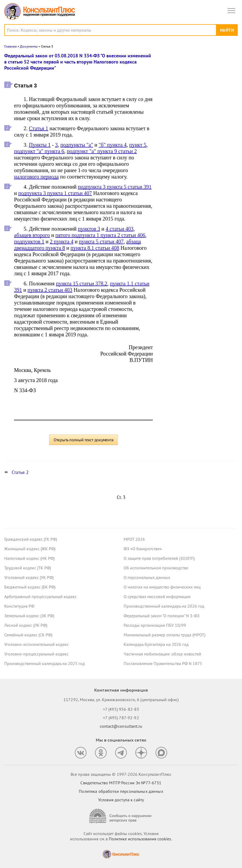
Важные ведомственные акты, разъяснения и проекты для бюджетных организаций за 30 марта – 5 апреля (198, 144)
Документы (29, 46)
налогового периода (36, 177)
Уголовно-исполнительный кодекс (36, 644)
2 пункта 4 (62, 242)
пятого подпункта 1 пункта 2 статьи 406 (100, 235)
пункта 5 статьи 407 (101, 242)
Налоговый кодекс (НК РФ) (29, 558)
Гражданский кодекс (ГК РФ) (31, 539)
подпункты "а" (77, 145)
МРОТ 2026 (134, 539)
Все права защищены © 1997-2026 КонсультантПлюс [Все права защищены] (121, 774)
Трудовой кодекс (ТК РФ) (28, 568)
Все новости (175, 192)
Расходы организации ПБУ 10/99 (155, 625)
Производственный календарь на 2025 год (45, 663)
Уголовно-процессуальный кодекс (36, 654)
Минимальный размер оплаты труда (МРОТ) (165, 635)
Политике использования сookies (140, 839)
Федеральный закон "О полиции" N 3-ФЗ (162, 616)
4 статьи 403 (120, 229)
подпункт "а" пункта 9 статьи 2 (102, 151)
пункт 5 (138, 145)
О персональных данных (147, 577)
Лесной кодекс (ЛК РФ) (26, 625)
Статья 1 (38, 128)
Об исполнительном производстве (156, 568)
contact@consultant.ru (121, 726)
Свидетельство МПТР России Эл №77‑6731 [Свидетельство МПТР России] (121, 783)
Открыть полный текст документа (84, 440)
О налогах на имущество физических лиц (162, 587)
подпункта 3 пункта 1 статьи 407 (55, 193)
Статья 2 (20, 472)
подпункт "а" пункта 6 (39, 151)
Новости (182, 59)
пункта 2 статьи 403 (50, 290)
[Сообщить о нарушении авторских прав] (121, 816)
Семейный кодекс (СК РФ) (28, 635)
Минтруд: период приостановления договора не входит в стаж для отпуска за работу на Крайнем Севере (198, 112)
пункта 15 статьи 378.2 (82, 283)
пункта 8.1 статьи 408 (95, 248)
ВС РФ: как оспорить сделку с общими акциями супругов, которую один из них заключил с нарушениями (197, 83)
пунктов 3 (89, 229)
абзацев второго (32, 235)
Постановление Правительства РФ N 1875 (163, 663)
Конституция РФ (19, 606)
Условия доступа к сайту (121, 800)
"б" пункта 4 (113, 145)
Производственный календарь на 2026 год (164, 606)
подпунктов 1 (29, 242)
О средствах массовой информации (157, 596)
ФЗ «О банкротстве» (143, 549)
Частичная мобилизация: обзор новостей (162, 654)
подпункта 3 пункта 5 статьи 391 (115, 187)
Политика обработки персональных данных (121, 791)
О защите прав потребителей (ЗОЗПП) (159, 558)
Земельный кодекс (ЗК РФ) (29, 616)
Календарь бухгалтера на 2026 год (156, 644)
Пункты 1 (40, 145)
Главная (10, 46)
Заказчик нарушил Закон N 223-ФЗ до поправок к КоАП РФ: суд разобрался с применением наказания (198, 175)
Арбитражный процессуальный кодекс (40, 596)
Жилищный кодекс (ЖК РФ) (30, 549)
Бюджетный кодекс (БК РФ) (30, 587)
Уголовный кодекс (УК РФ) (29, 577)
